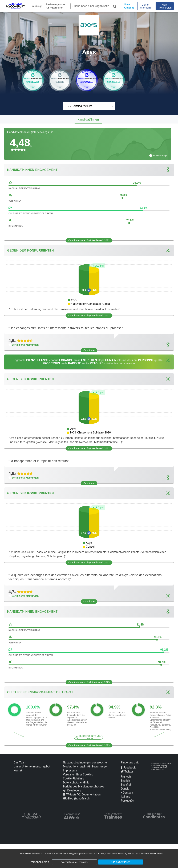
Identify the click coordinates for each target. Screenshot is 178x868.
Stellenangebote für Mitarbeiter (55, 6)
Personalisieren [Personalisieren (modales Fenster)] (39, 862)
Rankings (37, 6)
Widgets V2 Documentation (82, 795)
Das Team (20, 763)
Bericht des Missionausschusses (84, 787)
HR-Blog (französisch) (77, 799)
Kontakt (19, 771)
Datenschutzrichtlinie (76, 783)
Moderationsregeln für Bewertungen (86, 767)
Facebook (128, 768)
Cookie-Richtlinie (73, 779)
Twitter (127, 772)
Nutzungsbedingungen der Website (85, 763)
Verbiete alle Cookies (74, 862)
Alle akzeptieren (121, 862)
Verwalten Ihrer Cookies (78, 775)
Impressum (70, 771)
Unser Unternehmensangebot (32, 767)
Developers (72, 791)
